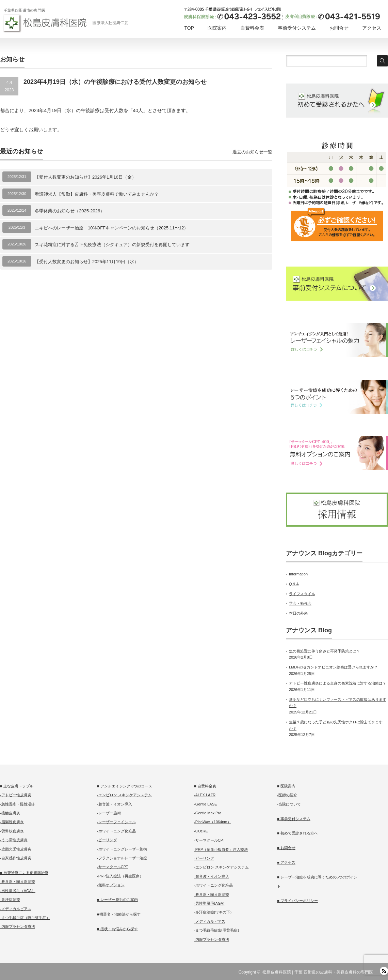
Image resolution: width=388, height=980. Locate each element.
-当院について (289, 804)
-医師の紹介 (287, 795)
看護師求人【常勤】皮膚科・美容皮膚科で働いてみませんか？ (97, 194)
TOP (189, 28)
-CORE (201, 831)
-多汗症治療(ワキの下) (213, 912)
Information (298, 574)
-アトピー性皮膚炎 (16, 795)
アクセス (372, 28)
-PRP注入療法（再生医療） (120, 876)
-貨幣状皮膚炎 (12, 831)
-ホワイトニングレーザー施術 (122, 849)
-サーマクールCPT (113, 867)
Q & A (294, 584)
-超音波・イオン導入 (115, 804)
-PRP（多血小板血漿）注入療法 (221, 849)
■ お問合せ (286, 848)
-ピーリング (107, 840)
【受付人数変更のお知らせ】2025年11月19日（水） (87, 262)
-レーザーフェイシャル (116, 822)
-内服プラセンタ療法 (18, 926)
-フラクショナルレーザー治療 (122, 858)
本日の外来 (298, 613)
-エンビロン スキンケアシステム (124, 795)
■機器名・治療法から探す (119, 914)
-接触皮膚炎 (10, 813)
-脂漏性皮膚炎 (12, 822)
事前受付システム (297, 28)
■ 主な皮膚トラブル (17, 786)
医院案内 (217, 28)
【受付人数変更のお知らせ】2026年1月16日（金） (85, 177)
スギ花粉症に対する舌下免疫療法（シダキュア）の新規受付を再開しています (112, 245)
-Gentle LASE (205, 804)
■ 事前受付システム (294, 819)
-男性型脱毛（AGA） (18, 891)
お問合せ (339, 28)
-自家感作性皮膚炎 (16, 858)
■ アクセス (286, 862)
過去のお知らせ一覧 (252, 152)
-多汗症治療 (10, 900)
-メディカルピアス (16, 909)
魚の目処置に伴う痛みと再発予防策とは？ (325, 651)
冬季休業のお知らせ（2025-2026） (70, 211)
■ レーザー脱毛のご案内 (117, 900)
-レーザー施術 (109, 813)
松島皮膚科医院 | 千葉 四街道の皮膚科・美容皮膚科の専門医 (318, 972)
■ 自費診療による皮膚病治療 (24, 873)
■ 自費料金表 (205, 786)
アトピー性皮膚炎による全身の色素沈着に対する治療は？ (338, 683)
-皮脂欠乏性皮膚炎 (16, 849)
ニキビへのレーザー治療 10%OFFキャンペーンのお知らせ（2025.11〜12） (111, 228)
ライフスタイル (302, 594)
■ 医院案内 (286, 786)
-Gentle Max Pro (208, 813)
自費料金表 (252, 28)
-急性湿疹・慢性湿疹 (18, 804)
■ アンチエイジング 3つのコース (125, 786)
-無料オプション (111, 885)
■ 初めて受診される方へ (297, 833)
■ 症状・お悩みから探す (117, 929)
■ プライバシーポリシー (297, 901)
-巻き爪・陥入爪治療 (18, 881)
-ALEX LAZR (205, 795)
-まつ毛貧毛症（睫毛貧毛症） (25, 918)
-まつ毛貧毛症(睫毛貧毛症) (216, 930)
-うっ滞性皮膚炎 (14, 840)
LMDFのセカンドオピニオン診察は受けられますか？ (333, 667)
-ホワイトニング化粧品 (116, 831)
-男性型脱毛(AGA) (209, 903)
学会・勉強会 (300, 603)
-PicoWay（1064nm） (212, 822)
